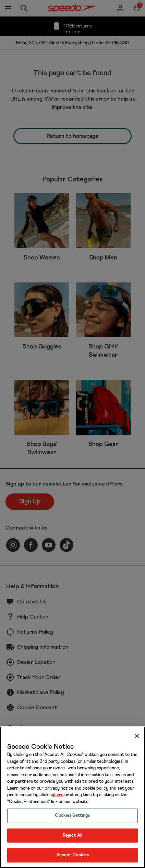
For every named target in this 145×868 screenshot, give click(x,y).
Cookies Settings (72, 816)
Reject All (72, 836)
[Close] (137, 736)
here (59, 795)
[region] (72, 797)
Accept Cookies (73, 855)
